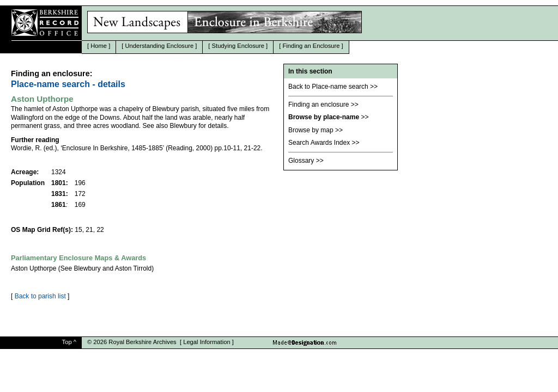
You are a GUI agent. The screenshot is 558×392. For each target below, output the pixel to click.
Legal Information (207, 342)
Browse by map (311, 130)
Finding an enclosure (319, 105)
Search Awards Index (319, 143)
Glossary (301, 161)
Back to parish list (40, 296)
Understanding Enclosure (160, 46)
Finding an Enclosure (311, 46)
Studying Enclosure (238, 46)
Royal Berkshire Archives (142, 342)
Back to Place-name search (328, 87)
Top (67, 342)
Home (99, 46)
